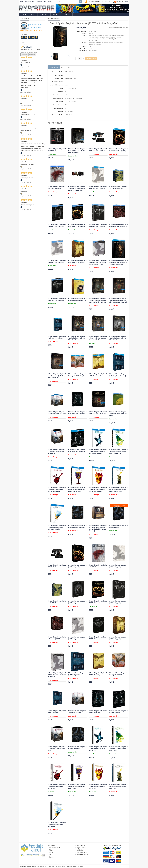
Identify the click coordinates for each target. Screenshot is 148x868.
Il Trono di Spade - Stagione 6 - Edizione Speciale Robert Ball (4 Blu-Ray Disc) (118, 489)
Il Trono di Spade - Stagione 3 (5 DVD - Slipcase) (77, 638)
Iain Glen (95, 37)
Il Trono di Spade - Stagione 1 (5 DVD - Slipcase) (77, 602)
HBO (66, 75)
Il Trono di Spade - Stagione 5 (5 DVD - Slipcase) (98, 674)
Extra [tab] (68, 67)
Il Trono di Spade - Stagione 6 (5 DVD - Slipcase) (57, 712)
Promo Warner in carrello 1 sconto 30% (119, 506)
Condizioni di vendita (55, 848)
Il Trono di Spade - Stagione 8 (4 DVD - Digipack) (77, 748)
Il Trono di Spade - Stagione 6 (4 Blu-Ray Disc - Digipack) (57, 337)
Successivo (32, 55)
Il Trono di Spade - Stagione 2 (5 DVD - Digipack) (77, 566)
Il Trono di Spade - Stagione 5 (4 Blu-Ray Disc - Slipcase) (98, 375)
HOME (21, 2)
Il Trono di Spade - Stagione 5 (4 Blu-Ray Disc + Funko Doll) (77, 299)
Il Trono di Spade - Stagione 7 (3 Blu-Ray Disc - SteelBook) (98, 413)
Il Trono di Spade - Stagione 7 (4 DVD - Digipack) (98, 712)
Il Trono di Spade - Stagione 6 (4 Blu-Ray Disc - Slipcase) (118, 375)
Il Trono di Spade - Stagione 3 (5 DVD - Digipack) (118, 566)
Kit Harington (101, 37)
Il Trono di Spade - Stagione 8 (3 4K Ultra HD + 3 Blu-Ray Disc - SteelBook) (77, 151)
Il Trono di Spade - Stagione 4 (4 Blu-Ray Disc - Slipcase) (57, 299)
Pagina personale (82, 848)
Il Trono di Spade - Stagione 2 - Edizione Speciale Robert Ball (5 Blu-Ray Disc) (118, 452)
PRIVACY (39, 2)
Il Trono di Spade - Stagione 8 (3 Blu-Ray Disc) (118, 526)
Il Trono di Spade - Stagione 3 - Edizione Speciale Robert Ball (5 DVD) (57, 787)
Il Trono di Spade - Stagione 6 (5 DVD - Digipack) (77, 674)
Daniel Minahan (109, 43)
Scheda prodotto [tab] (54, 67)
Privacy (51, 850)
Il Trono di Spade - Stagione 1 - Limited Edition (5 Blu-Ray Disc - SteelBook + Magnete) (98, 300)
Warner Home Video (70, 78)
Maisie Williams (108, 35)
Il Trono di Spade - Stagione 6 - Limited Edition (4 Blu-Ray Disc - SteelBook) (77, 338)
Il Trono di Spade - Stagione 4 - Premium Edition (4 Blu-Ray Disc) (118, 414)
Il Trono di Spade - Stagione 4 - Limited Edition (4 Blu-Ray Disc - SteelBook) (118, 338)
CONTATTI (50, 2)
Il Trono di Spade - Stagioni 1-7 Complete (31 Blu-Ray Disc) (57, 413)
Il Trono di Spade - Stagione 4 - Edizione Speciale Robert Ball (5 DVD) (77, 787)
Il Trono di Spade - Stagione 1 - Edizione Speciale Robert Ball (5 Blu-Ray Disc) (98, 452)
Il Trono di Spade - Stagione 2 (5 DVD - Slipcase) (98, 602)
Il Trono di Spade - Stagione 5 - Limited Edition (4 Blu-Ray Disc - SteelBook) (57, 376)
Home (25, 15)
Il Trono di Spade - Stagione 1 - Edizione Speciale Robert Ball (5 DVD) (98, 749)
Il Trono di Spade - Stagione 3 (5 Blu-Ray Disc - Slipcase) (57, 261)
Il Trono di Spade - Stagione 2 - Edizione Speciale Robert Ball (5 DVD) (118, 749)
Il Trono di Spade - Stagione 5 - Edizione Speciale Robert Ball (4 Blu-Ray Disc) (98, 489)
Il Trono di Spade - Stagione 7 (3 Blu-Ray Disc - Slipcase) (77, 451)
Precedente (24, 55)
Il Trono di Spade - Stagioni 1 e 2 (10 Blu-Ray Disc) (57, 188)
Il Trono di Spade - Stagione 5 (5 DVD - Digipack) (118, 638)
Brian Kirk (102, 43)
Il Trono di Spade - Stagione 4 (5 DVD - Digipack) (118, 602)
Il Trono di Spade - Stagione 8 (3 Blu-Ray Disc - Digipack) (77, 526)
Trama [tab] (63, 67)
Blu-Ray (56, 15)
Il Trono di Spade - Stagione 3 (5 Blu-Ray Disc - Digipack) (98, 188)
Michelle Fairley (117, 35)
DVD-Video (67, 15)
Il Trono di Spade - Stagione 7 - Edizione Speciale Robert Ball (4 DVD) (57, 824)
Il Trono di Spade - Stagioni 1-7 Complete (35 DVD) (77, 712)
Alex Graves (116, 43)
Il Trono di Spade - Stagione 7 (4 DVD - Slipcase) (118, 712)
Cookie (51, 852)
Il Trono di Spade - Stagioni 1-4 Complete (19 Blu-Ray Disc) (119, 225)
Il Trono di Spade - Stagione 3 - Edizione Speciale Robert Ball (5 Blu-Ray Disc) (57, 489)
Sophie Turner (108, 37)
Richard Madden (118, 39)
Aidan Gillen (97, 39)
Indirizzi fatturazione (82, 855)
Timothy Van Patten (94, 43)
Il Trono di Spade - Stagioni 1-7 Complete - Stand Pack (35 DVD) (57, 749)
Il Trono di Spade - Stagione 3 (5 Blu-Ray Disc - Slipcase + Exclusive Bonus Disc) (98, 262)
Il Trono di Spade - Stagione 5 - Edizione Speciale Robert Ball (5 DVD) (98, 787)
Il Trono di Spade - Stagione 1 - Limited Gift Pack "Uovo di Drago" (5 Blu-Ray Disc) (77, 189)
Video (33, 15)
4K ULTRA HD (44, 15)
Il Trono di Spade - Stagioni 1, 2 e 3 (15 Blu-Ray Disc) (118, 188)
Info (50, 855)
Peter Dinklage (100, 35)
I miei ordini (80, 850)
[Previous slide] (52, 57)
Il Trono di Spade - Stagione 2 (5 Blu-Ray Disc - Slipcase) (77, 225)
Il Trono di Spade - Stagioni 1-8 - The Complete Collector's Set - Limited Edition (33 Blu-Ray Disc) (98, 528)
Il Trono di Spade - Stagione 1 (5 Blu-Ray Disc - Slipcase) (57, 225)
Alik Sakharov (97, 45)
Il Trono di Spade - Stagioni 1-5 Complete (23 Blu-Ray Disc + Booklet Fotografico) (119, 262)
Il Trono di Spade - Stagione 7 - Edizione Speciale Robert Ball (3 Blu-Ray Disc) (57, 527)
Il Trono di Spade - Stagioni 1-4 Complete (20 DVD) (57, 638)
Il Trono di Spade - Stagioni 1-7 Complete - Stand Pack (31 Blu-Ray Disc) (57, 452)
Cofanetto (68, 105)
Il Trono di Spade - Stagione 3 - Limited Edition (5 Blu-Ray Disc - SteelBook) (98, 338)
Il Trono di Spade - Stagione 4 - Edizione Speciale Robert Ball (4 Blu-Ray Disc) (77, 489)
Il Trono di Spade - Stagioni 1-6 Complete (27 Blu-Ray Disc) (77, 375)
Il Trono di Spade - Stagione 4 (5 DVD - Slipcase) (98, 638)
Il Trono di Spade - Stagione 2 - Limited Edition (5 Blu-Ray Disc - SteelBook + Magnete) (118, 300)
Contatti (51, 857)
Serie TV (91, 33)
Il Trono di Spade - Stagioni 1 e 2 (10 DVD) (98, 566)
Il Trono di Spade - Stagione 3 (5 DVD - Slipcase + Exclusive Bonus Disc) (57, 675)
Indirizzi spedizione (82, 852)
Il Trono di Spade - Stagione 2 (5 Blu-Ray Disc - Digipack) (118, 150)
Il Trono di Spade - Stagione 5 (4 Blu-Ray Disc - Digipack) (77, 261)
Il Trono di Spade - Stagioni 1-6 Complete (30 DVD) (119, 674)
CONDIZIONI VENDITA (30, 2)
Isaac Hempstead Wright (107, 39)
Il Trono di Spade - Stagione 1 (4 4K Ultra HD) (57, 150)
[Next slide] (69, 57)
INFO (45, 2)
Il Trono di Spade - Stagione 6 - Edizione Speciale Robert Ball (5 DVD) (118, 787)
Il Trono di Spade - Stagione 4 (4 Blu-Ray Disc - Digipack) (98, 225)
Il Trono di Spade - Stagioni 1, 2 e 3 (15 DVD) (57, 602)
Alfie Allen (115, 37)
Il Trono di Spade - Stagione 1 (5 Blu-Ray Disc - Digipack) (98, 150)
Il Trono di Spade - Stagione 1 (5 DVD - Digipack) (57, 566)
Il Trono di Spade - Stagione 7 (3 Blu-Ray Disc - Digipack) (77, 413)
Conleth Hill (95, 41)
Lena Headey (92, 35)
